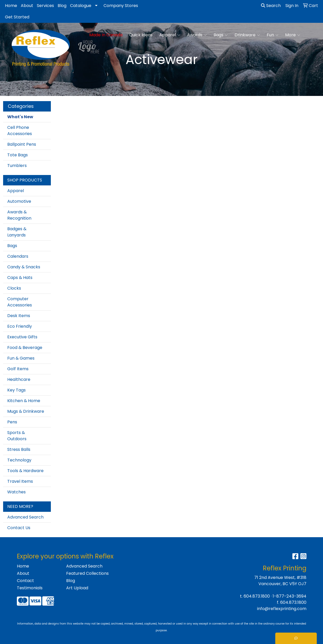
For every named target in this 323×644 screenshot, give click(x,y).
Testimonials (30, 588)
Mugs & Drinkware (26, 411)
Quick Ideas (141, 35)
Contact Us (19, 528)
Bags (221, 35)
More (293, 35)
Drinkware (247, 35)
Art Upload (77, 588)
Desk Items (19, 316)
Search (271, 6)
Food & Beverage (25, 348)
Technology (19, 460)
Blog (62, 6)
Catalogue (81, 6)
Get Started (17, 17)
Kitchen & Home (24, 401)
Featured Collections (87, 573)
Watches (16, 492)
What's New (20, 117)
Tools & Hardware (25, 471)
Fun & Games (21, 358)
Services (45, 6)
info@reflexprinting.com (282, 609)
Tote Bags (18, 155)
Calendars (18, 256)
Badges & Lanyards (17, 232)
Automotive (19, 201)
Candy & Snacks (24, 267)
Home (11, 6)
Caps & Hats (20, 278)
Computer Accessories (20, 302)
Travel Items (20, 481)
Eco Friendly (20, 326)
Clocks (14, 288)
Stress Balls (19, 449)
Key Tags (16, 390)
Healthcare (19, 379)
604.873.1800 (257, 596)
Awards (197, 35)
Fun (273, 35)
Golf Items (18, 369)
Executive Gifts (22, 337)
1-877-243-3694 (290, 596)
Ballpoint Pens (22, 144)
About (27, 6)
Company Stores (121, 6)
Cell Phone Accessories (20, 131)
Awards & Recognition (19, 215)
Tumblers (17, 166)
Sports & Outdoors (17, 436)
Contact (25, 581)
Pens (12, 422)
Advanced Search (25, 517)
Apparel (170, 35)
